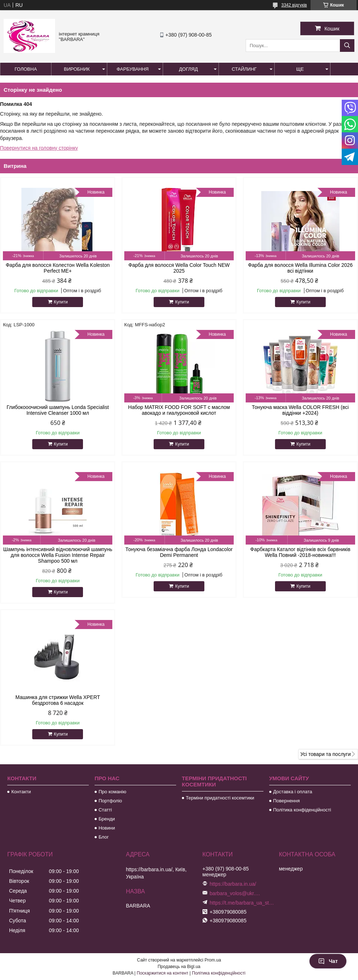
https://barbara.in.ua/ (233, 884)
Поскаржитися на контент (162, 973)
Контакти (21, 792)
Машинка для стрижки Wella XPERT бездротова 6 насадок (58, 700)
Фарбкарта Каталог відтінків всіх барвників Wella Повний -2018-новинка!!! (300, 552)
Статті (105, 810)
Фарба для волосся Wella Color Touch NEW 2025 (179, 268)
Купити (61, 302)
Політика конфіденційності (302, 810)
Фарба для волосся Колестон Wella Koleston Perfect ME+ (58, 268)
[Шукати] (347, 46)
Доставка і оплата (293, 792)
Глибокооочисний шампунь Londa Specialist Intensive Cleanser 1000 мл (58, 410)
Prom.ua (213, 960)
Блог (104, 837)
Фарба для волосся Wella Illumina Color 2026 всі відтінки (300, 268)
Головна (26, 69)
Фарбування (133, 69)
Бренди (107, 819)
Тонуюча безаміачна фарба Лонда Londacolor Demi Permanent (179, 552)
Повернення (287, 801)
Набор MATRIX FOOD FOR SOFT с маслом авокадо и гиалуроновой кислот (179, 410)
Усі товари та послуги (326, 754)
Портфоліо (110, 801)
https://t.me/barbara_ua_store (243, 903)
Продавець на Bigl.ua (179, 967)
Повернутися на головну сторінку (39, 148)
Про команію (112, 792)
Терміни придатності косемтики (220, 798)
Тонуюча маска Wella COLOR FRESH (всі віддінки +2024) (300, 410)
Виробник (77, 69)
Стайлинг (244, 69)
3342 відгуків (294, 5)
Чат (328, 961)
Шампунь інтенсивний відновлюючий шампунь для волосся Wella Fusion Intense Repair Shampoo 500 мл (58, 555)
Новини (107, 828)
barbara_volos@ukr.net (235, 893)
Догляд (188, 69)
